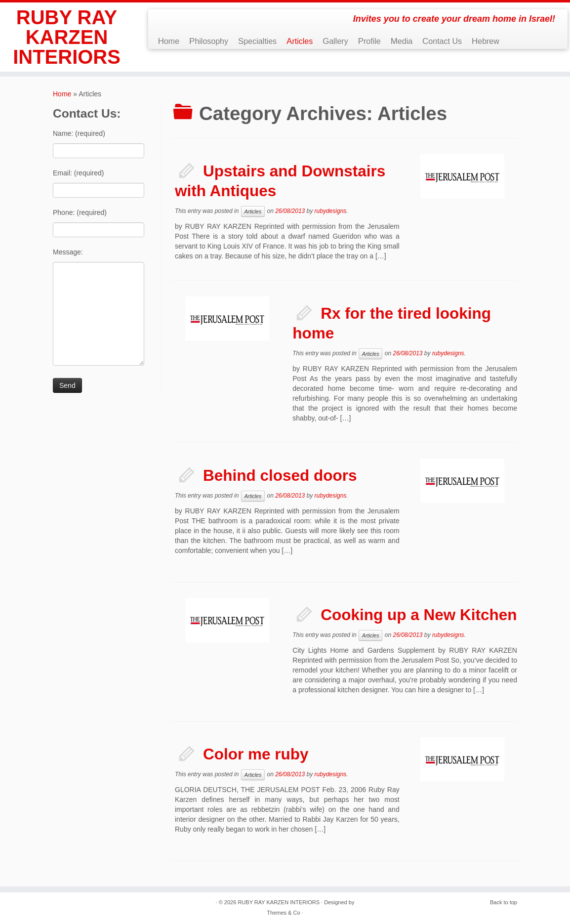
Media (402, 41)
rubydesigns (331, 211)
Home (169, 41)
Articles (300, 41)
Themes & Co (283, 913)
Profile (369, 41)
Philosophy (209, 41)
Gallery (335, 41)
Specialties (257, 41)
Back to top (504, 902)
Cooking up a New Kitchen (419, 615)
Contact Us (442, 41)
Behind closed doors (280, 475)
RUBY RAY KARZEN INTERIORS (67, 37)
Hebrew (486, 41)
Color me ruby (256, 754)
